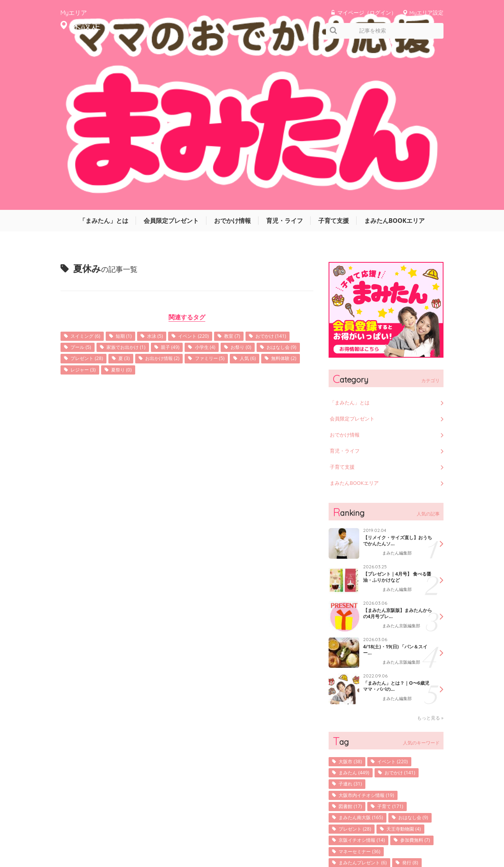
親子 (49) (234, 183)
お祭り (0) (83, 195)
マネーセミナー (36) (363, 716)
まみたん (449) (357, 609)
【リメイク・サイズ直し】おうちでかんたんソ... (395, 376)
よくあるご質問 (427, 838)
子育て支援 (334, 56)
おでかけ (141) (89, 183)
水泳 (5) (165, 171)
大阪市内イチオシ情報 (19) (371, 632)
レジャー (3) (216, 207)
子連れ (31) (353, 621)
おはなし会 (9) (128, 195)
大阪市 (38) (353, 597)
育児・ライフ (285, 56)
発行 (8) (421, 727)
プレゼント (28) (180, 195)
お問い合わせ (386, 838)
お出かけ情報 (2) (264, 195)
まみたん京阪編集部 (403, 462)
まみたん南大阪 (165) (365, 656)
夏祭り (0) (259, 207)
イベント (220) (208, 171)
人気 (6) (131, 207)
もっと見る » (430, 553)
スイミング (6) (88, 171)
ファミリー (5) (88, 207)
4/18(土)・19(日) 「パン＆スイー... (395, 486)
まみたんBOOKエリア (395, 56)
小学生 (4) (273, 183)
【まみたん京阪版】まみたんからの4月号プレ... (395, 449)
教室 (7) (251, 171)
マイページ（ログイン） (367, 12)
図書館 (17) (353, 644)
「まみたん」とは (104, 56)
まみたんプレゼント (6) (367, 727)
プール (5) (134, 183)
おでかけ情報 (232, 56)
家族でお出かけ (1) (185, 183)
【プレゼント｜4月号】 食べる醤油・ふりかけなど (398, 413)
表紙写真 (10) (355, 739)
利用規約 (352, 838)
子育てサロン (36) (361, 751)
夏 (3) (222, 195)
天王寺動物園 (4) (359, 680)
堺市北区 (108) (405, 739)
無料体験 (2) (171, 207)
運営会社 (283, 838)
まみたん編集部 (398, 389)
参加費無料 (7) (357, 704)
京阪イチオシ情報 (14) (366, 692)
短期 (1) (131, 171)
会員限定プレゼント (171, 56)
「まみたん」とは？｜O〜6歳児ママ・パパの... (396, 522)
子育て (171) (397, 644)
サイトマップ (317, 838)
